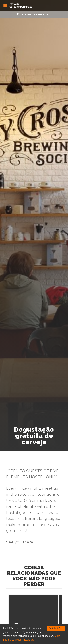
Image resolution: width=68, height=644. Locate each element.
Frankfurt (42, 14)
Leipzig (26, 14)
